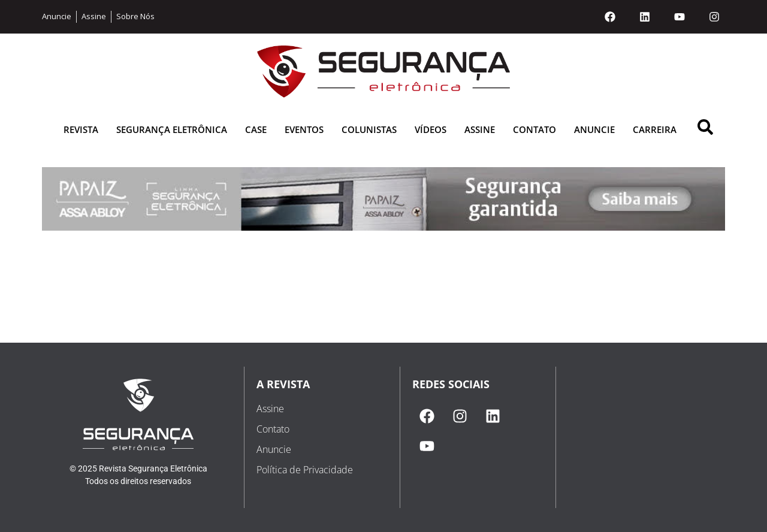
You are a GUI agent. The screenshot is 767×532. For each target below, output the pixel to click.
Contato (535, 129)
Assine (480, 129)
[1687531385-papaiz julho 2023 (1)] (383, 227)
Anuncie (594, 129)
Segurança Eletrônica (172, 129)
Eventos (304, 129)
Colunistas (369, 129)
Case (256, 129)
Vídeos (431, 129)
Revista (81, 129)
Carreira (655, 129)
